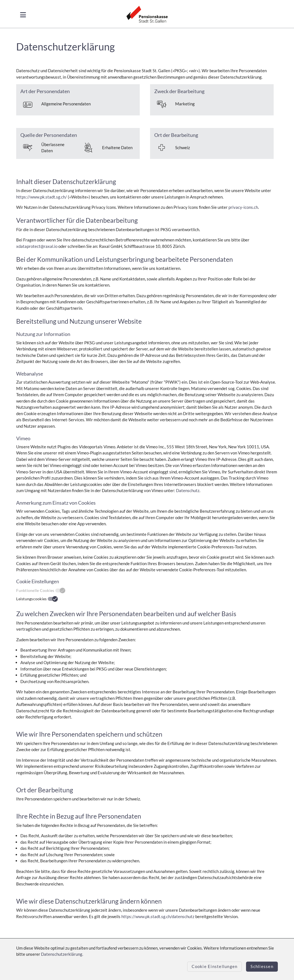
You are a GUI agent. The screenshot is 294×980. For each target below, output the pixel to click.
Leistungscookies (31, 599)
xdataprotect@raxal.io (37, 246)
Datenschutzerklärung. (62, 954)
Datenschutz (188, 490)
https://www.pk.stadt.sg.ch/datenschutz (158, 916)
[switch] (53, 599)
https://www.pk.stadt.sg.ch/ (42, 197)
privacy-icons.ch (243, 207)
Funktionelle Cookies (35, 590)
